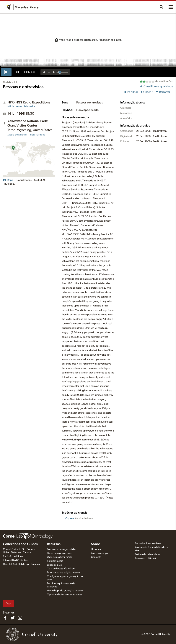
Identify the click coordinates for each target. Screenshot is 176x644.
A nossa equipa (99, 553)
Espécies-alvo (54, 565)
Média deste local (17, 135)
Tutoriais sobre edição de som (63, 573)
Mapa (8, 180)
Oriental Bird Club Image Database (22, 564)
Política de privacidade (147, 554)
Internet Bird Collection (16, 560)
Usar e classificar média (60, 557)
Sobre (96, 544)
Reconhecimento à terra (148, 543)
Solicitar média (55, 561)
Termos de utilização (146, 558)
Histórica (96, 549)
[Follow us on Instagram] (20, 618)
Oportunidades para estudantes (65, 595)
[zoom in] (54, 72)
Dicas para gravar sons (60, 553)
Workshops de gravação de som (65, 591)
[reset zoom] (44, 72)
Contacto (96, 557)
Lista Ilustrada (38, 135)
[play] (6, 72)
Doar (9, 604)
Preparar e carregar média (61, 549)
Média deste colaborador (21, 106)
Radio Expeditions (13, 556)
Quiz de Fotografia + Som (61, 569)
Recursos (54, 544)
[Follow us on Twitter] (13, 618)
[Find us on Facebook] (5, 618)
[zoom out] (49, 72)
